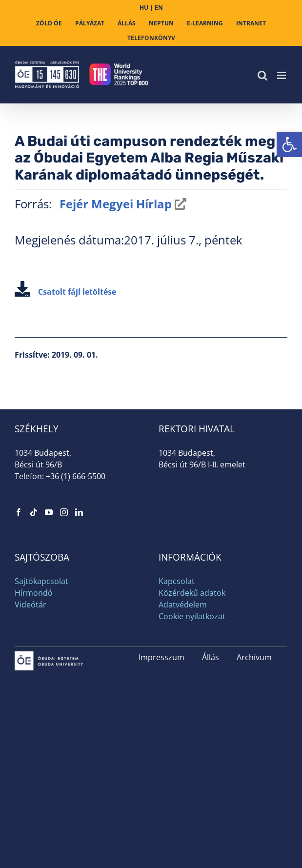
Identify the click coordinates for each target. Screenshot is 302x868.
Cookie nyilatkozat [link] (192, 616)
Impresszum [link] (161, 657)
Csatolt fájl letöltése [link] (65, 292)
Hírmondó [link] (34, 593)
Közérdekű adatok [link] (192, 593)
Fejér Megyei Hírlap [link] (114, 204)
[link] (289, 144)
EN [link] (159, 8)
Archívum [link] (254, 657)
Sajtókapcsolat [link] (41, 581)
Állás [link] (211, 657)
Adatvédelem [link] (183, 605)
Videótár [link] (30, 605)
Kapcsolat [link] (177, 581)
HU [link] (144, 8)
